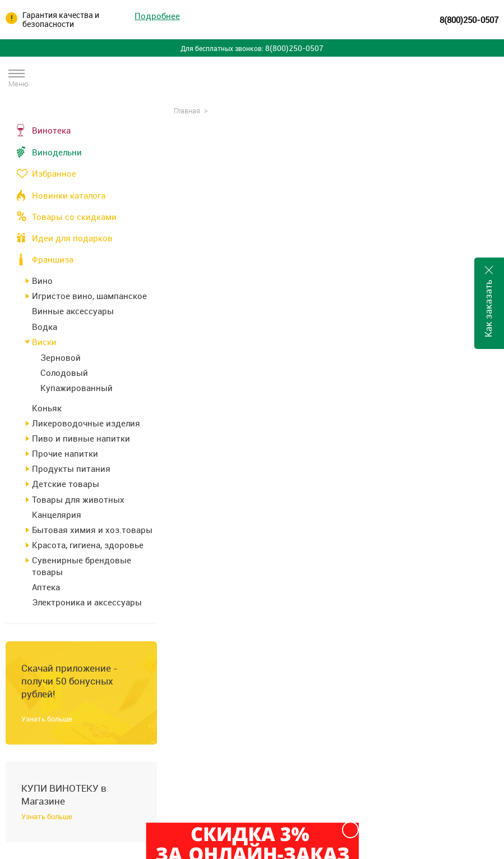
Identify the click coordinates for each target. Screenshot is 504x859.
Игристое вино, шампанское (89, 296)
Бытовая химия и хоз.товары (92, 530)
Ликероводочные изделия (86, 423)
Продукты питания (71, 468)
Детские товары (66, 484)
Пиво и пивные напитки (81, 438)
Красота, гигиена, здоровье (88, 545)
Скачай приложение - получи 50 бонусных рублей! (70, 681)
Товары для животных (78, 499)
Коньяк (47, 408)
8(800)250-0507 (469, 20)
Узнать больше (47, 719)
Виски (44, 342)
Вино (42, 281)
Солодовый (64, 373)
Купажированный (77, 388)
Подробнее (157, 16)
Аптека (46, 587)
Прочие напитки (65, 453)
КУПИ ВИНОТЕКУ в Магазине (64, 794)
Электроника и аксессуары (87, 602)
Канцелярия (57, 515)
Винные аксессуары (73, 311)
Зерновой (61, 357)
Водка (45, 327)
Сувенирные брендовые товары (82, 566)
